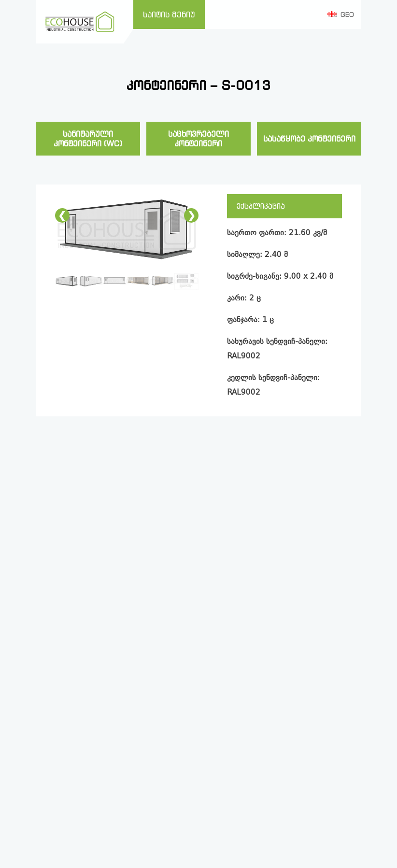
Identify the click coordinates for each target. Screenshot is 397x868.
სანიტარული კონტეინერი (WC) (88, 139)
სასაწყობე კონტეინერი (309, 139)
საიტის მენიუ (169, 14)
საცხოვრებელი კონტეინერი (198, 139)
